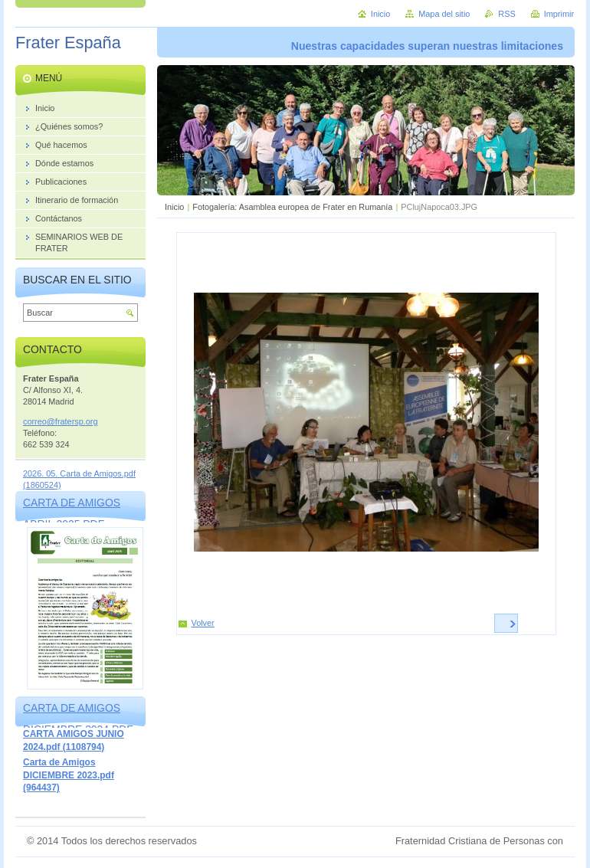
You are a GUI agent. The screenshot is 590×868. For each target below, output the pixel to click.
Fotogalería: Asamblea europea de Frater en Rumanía (292, 207)
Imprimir (559, 14)
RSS (506, 14)
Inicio (174, 207)
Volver (203, 623)
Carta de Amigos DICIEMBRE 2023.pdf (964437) (69, 775)
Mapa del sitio (444, 14)
